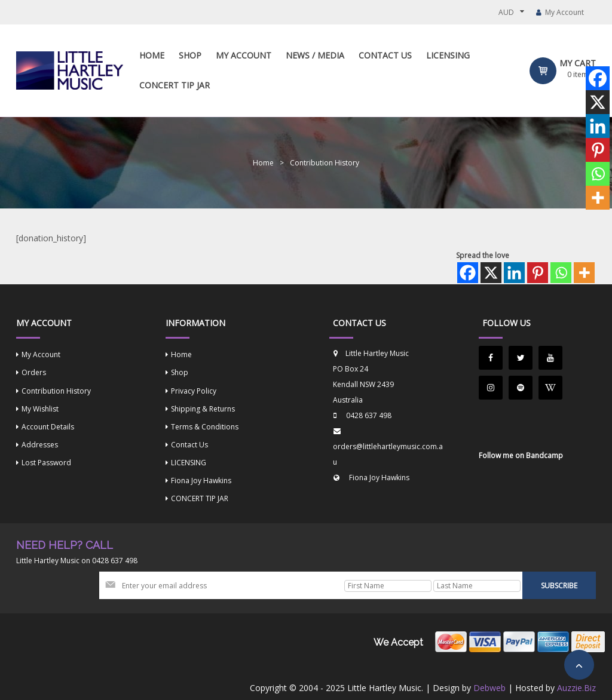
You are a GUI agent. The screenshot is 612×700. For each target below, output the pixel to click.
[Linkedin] (514, 273)
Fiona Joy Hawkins (379, 478)
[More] (584, 273)
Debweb (489, 688)
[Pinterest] (538, 273)
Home (263, 163)
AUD (506, 12)
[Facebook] (468, 273)
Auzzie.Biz (576, 688)
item (578, 74)
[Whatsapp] (561, 273)
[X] (491, 273)
